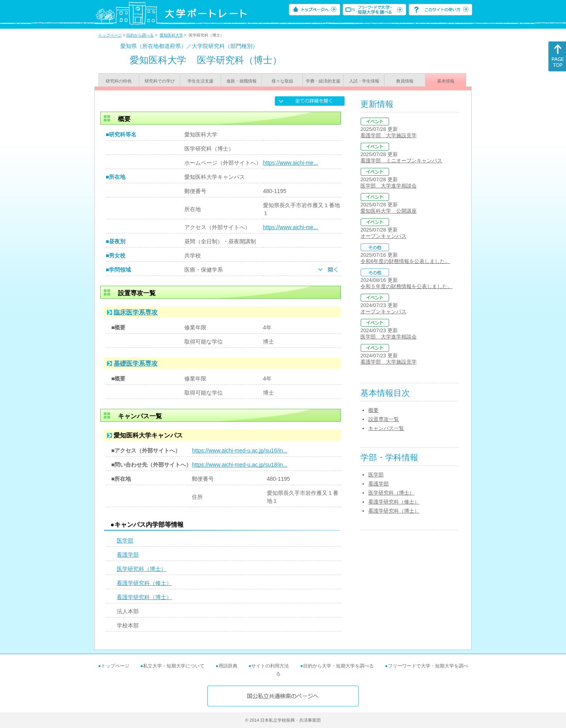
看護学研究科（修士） (144, 583)
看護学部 (128, 555)
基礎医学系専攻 (136, 363)
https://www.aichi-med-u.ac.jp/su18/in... (240, 465)
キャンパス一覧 (386, 428)
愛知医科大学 (171, 35)
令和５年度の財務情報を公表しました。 (406, 286)
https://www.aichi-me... (290, 163)
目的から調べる (140, 35)
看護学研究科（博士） (144, 597)
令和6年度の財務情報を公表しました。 (405, 261)
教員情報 (405, 81)
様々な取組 (282, 81)
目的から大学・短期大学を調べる (338, 666)
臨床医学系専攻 (136, 312)
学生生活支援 (200, 81)
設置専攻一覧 (384, 419)
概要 (373, 410)
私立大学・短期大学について (174, 666)
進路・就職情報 (242, 81)
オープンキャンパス (383, 236)
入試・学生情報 (364, 81)
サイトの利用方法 (270, 666)
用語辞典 (228, 666)
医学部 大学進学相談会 (389, 186)
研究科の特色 (119, 81)
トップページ (110, 35)
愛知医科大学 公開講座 (389, 211)
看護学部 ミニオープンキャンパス (401, 161)
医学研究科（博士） (141, 569)
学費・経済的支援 (323, 81)
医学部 (125, 540)
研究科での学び (160, 81)
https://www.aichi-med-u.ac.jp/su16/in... (240, 450)
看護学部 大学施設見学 (389, 135)
